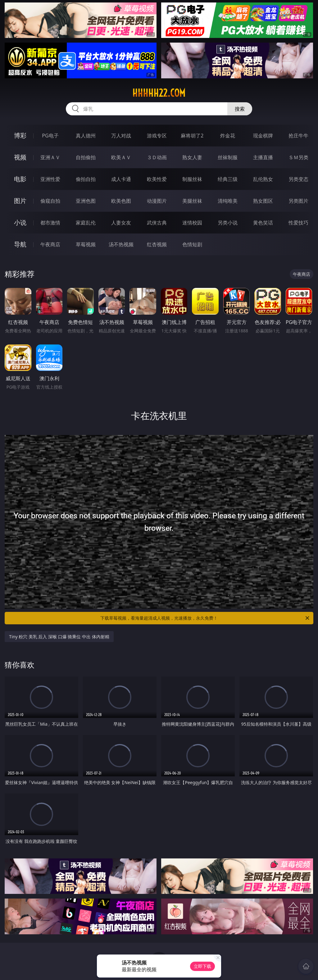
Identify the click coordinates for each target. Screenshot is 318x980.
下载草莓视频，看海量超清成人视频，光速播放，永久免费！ (205, 618)
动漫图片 (157, 201)
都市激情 (50, 223)
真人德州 (86, 136)
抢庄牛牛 (298, 136)
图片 (20, 201)
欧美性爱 (157, 179)
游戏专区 (157, 136)
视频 (20, 157)
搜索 (240, 109)
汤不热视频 (121, 244)
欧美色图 (121, 201)
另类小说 (228, 223)
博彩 (20, 135)
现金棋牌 (263, 136)
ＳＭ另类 (298, 157)
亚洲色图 (86, 201)
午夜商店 (50, 244)
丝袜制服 (228, 157)
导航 (20, 244)
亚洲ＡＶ (50, 157)
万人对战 (121, 136)
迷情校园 (192, 223)
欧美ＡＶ (121, 157)
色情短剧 (192, 244)
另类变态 (298, 179)
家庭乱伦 (86, 223)
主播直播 (263, 157)
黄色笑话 (263, 223)
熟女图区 (263, 201)
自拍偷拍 (86, 157)
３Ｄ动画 (157, 157)
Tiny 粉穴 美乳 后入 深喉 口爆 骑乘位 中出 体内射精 (59, 637)
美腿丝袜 (192, 201)
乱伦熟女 (263, 179)
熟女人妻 (192, 157)
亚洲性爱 (50, 179)
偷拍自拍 (86, 179)
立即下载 (202, 966)
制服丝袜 (192, 179)
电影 (20, 179)
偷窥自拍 (50, 201)
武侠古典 (157, 223)
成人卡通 (121, 179)
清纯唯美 (228, 201)
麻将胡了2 (192, 136)
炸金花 (228, 136)
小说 (20, 222)
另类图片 (298, 201)
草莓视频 (86, 244)
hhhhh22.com (159, 93)
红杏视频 (157, 244)
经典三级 (228, 179)
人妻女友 (121, 223)
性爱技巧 (298, 223)
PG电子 (50, 136)
